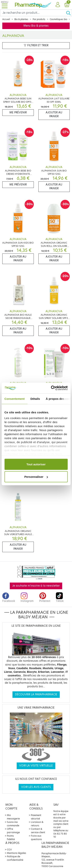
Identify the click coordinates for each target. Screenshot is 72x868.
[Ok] (69, 13)
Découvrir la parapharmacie (36, 694)
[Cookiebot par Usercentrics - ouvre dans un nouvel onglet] (51, 388)
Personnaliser (36, 477)
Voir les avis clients (36, 787)
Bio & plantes (21, 19)
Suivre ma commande (13, 824)
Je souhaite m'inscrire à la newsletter (36, 586)
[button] (58, 5)
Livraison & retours (37, 824)
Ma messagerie (13, 817)
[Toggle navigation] (5, 5)
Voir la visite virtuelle (36, 766)
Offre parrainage (13, 831)
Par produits (39, 19)
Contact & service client (38, 831)
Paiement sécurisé (36, 817)
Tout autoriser (36, 464)
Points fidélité (11, 838)
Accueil (6, 19)
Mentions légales (17, 853)
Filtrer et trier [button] (36, 45)
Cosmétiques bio (58, 19)
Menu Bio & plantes (36, 26)
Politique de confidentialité (15, 858)
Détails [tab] (35, 399)
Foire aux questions (36, 838)
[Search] (33, 13)
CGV (9, 850)
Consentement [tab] (14, 399)
